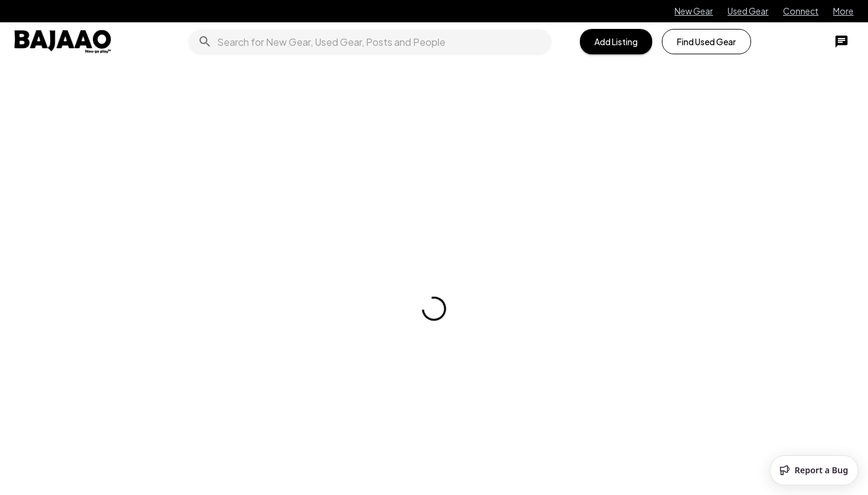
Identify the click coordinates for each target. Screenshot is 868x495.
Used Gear (748, 11)
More (843, 11)
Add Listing (616, 42)
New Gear (694, 11)
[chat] (841, 42)
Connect (801, 11)
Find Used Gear (706, 42)
